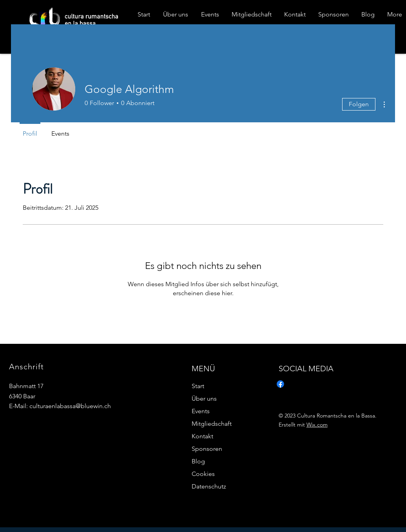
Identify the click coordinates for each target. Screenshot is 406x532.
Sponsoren (207, 449)
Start (198, 386)
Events (201, 411)
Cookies (203, 474)
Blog (198, 461)
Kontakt (202, 436)
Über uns (204, 399)
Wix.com (317, 425)
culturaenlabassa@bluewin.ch (70, 406)
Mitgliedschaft (212, 424)
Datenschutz (209, 486)
